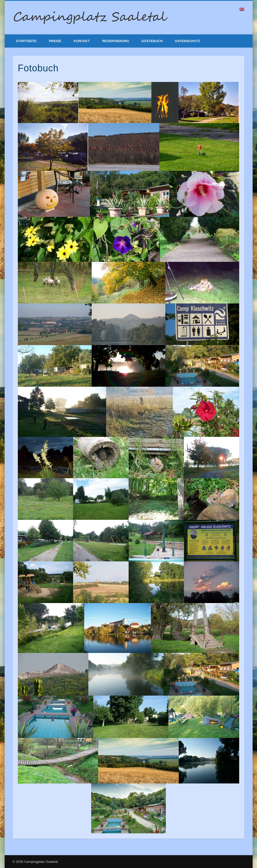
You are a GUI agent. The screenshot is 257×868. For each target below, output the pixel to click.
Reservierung (116, 41)
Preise (55, 41)
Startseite (26, 41)
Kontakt (82, 41)
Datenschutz (188, 41)
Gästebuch (152, 41)
